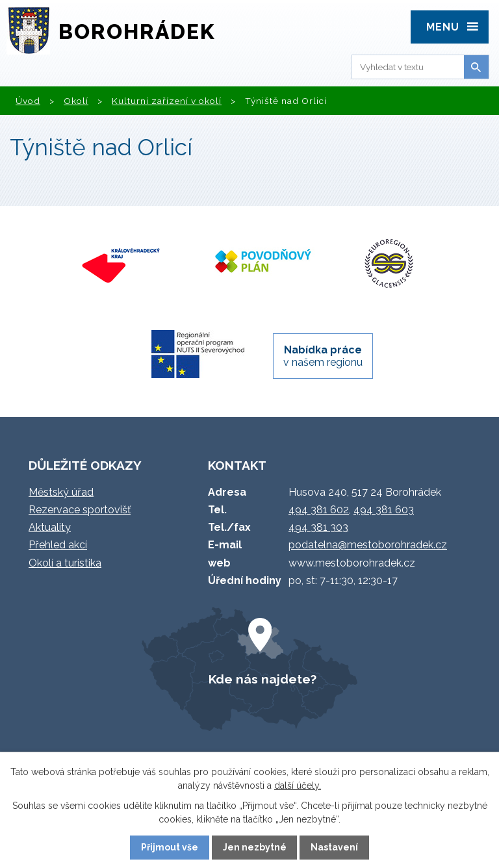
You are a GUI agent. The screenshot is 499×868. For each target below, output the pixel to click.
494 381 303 (318, 527)
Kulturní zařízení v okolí (167, 101)
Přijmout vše (170, 847)
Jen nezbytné (255, 847)
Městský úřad (61, 492)
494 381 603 (384, 510)
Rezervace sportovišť (80, 510)
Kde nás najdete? (262, 679)
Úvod (28, 101)
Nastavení (334, 847)
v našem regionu (323, 356)
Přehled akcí (58, 545)
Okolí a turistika (65, 563)
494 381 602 (319, 510)
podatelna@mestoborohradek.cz (368, 545)
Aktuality (50, 527)
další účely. (298, 785)
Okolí (76, 101)
